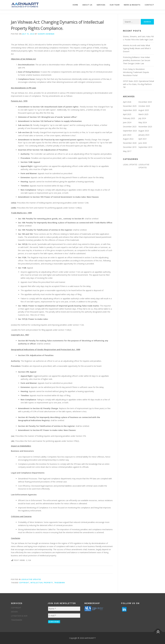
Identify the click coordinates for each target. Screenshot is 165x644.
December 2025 (145, 102)
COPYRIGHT (16, 608)
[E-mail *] (64, 616)
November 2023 (145, 127)
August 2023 (144, 131)
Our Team (115, 5)
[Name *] (64, 609)
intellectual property (42, 583)
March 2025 (143, 114)
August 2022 (128, 139)
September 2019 (145, 147)
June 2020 (143, 143)
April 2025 (127, 114)
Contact (149, 5)
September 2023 (130, 131)
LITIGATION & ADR (19, 616)
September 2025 (130, 110)
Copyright (24, 583)
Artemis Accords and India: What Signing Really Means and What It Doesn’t (137, 48)
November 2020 (130, 143)
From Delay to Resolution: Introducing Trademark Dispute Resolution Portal (136, 72)
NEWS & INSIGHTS (132, 5)
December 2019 (130, 147)
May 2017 (127, 151)
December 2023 (130, 127)
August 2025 (144, 110)
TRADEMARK (16, 620)
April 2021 (143, 139)
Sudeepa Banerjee (46, 34)
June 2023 (127, 135)
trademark (60, 583)
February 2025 (129, 118)
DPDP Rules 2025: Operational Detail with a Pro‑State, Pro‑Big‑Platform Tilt (138, 84)
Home (75, 5)
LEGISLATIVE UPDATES (31, 579)
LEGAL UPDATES (130, 165)
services (101, 5)
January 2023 (144, 135)
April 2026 (127, 102)
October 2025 (144, 106)
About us (87, 5)
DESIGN (14, 612)
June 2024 (127, 122)
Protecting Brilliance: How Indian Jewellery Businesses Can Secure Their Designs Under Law (137, 60)
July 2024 (142, 118)
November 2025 (130, 106)
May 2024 (143, 122)
